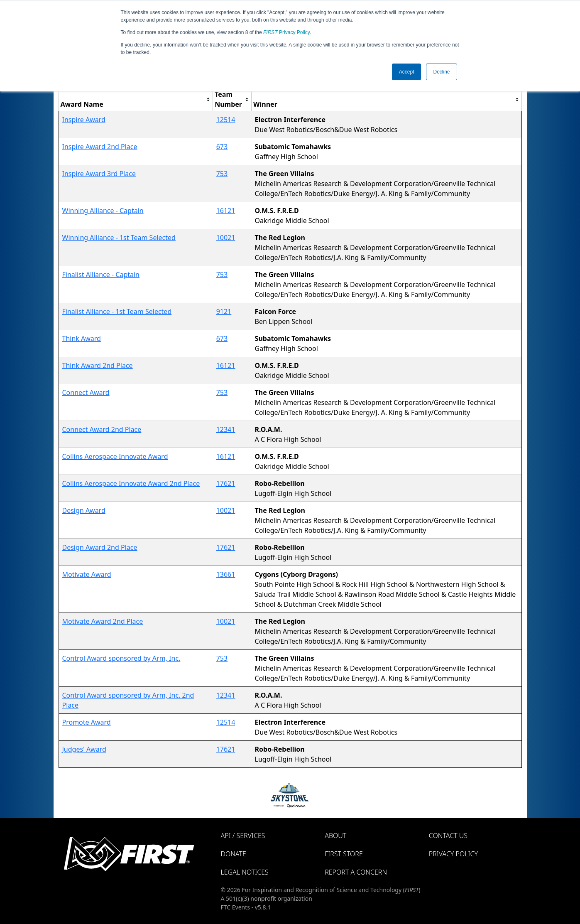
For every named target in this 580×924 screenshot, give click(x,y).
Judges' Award (84, 749)
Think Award (82, 338)
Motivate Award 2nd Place (103, 621)
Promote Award (87, 722)
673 (222, 147)
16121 (226, 211)
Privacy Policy (286, 32)
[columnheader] (136, 99)
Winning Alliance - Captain (103, 211)
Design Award (84, 510)
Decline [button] (441, 72)
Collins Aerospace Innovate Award (115, 456)
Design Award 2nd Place (100, 547)
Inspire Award (84, 120)
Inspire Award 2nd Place (100, 147)
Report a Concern (356, 872)
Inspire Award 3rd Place (99, 174)
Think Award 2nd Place (98, 365)
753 (222, 174)
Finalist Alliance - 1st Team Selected (117, 311)
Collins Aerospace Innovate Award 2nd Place (131, 483)
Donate (234, 854)
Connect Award (86, 392)
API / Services (243, 836)
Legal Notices (245, 872)
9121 (224, 311)
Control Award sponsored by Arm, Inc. (121, 658)
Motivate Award (87, 574)
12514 (226, 120)
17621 (226, 483)
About (335, 836)
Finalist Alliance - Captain (101, 275)
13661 (226, 574)
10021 (226, 238)
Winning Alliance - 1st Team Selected (119, 238)
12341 (226, 429)
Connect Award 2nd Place (102, 429)
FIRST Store (344, 854)
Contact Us (448, 836)
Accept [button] (407, 72)
